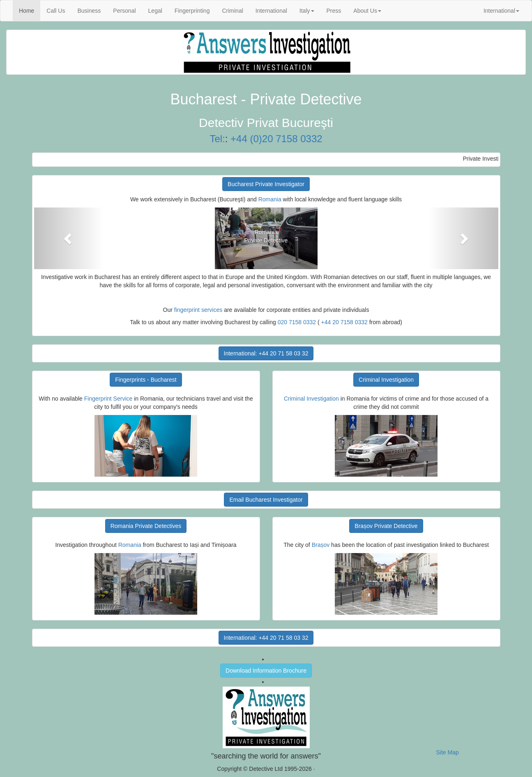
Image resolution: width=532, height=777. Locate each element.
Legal (155, 11)
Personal (124, 11)
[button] (69, 238)
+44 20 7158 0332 (344, 322)
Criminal (232, 11)
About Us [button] (367, 11)
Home (30, 10)
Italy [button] (307, 11)
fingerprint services (198, 310)
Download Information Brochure (266, 671)
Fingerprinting (192, 11)
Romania (270, 199)
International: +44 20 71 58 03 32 (266, 353)
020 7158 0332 (297, 322)
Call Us (56, 11)
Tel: (217, 139)
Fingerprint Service (108, 399)
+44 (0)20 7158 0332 (276, 139)
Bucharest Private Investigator (266, 184)
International (271, 11)
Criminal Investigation (386, 380)
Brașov (321, 545)
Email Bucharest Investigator (266, 500)
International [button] (501, 11)
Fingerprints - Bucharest (146, 380)
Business (89, 11)
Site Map (448, 752)
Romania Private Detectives (146, 526)
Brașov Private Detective (386, 526)
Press (334, 11)
